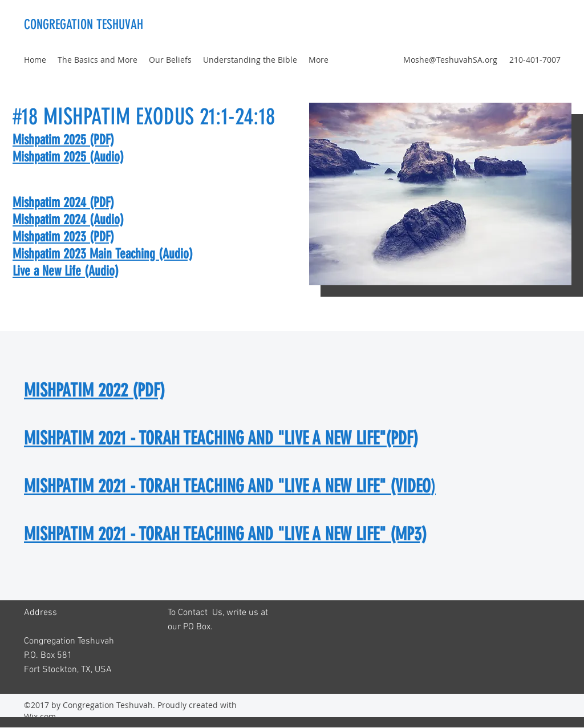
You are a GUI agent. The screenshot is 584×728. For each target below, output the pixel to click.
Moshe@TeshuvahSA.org (450, 60)
